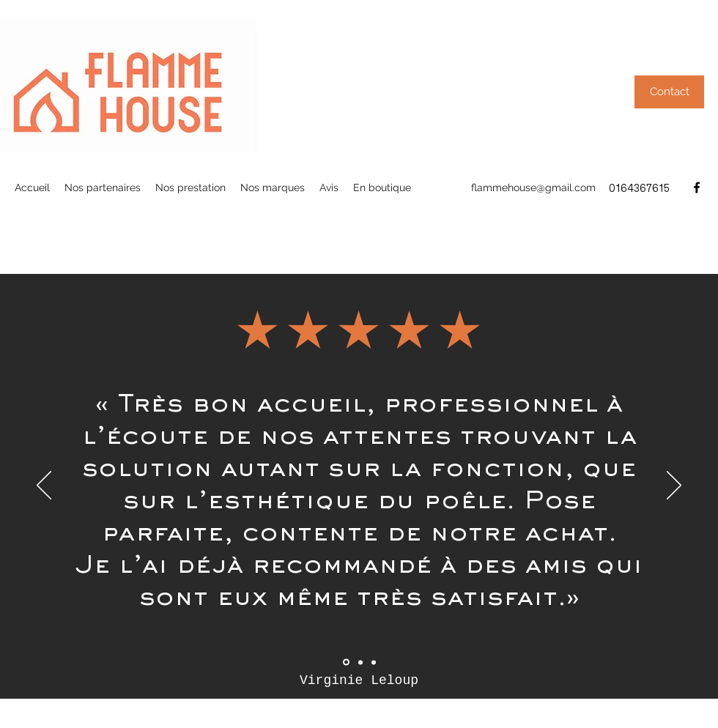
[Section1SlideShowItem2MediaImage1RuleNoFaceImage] (360, 662)
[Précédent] (44, 486)
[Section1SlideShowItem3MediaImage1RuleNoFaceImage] (374, 662)
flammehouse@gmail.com (533, 187)
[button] (669, 92)
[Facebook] (697, 187)
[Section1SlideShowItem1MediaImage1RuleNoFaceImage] (346, 662)
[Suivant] (674, 486)
